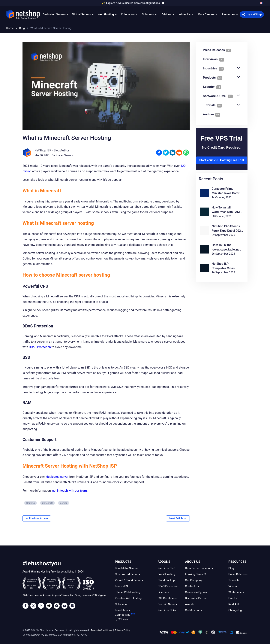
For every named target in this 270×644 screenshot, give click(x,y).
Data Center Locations (199, 568)
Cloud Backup (166, 580)
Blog (231, 568)
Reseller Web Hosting (128, 598)
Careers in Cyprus (196, 592)
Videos (233, 586)
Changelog (235, 610)
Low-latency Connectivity (129, 615)
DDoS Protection (40, 347)
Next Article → (178, 518)
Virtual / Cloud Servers (129, 580)
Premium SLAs (167, 610)
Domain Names (167, 604)
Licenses (163, 592)
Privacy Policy (122, 630)
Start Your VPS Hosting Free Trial (222, 160)
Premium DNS (166, 568)
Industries (222, 68)
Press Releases (238, 574)
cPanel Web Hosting (127, 592)
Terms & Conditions (101, 630)
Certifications (193, 610)
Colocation (122, 604)
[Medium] (73, 606)
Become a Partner (196, 598)
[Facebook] (26, 606)
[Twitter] (34, 606)
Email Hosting (166, 574)
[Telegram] (58, 606)
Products (222, 78)
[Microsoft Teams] (50, 606)
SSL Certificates (167, 598)
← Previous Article (37, 518)
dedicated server (57, 477)
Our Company (194, 580)
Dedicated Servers (62, 155)
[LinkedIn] (42, 606)
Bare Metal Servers (127, 568)
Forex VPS (121, 586)
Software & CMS (222, 96)
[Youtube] (65, 606)
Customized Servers (127, 574)
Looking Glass (196, 574)
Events (232, 598)
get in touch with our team (69, 491)
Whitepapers (236, 592)
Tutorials (222, 105)
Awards (190, 604)
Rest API (234, 604)
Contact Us (192, 586)
